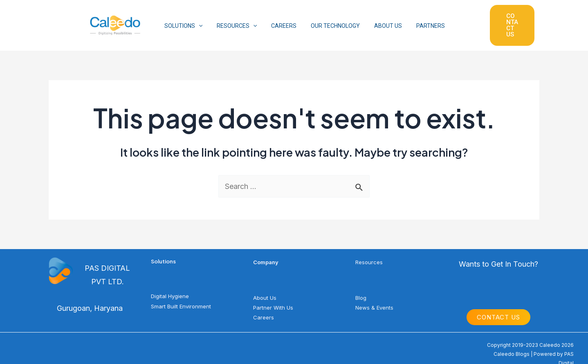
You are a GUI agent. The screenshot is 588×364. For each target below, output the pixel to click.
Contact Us (498, 305)
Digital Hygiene (170, 284)
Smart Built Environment (181, 294)
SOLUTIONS (182, 20)
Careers (264, 305)
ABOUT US (375, 20)
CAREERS (277, 20)
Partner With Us (273, 295)
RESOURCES (232, 20)
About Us (265, 285)
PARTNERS (415, 20)
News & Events (374, 295)
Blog (361, 285)
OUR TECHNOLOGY (325, 20)
